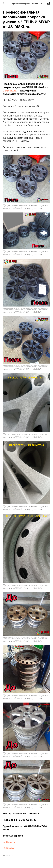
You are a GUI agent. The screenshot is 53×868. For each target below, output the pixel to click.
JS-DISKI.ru (10, 91)
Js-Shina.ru (9, 842)
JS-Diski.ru (9, 848)
